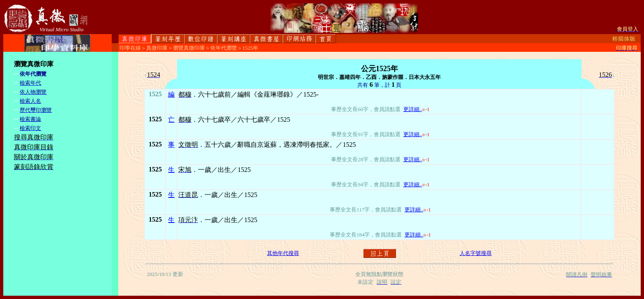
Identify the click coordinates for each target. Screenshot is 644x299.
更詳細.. (413, 109)
